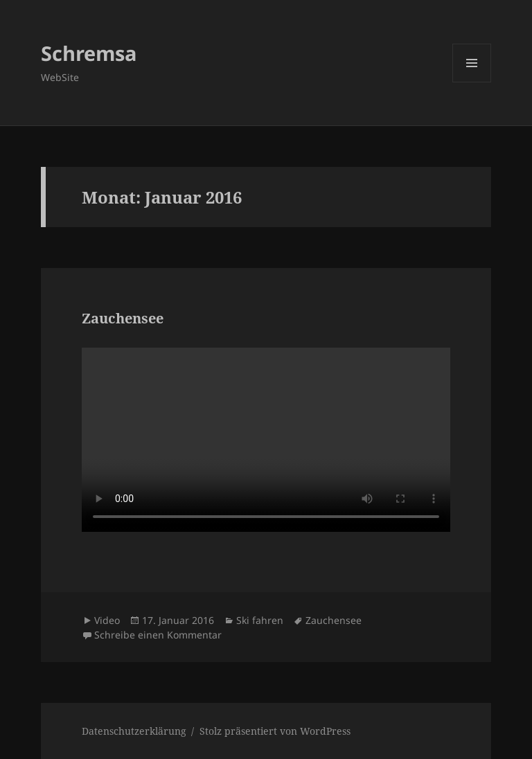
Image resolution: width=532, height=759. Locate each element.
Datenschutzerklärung (134, 731)
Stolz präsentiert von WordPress (275, 731)
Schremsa (89, 53)
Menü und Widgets (472, 82)
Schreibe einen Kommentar (158, 635)
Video (107, 620)
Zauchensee (123, 318)
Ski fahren (260, 620)
